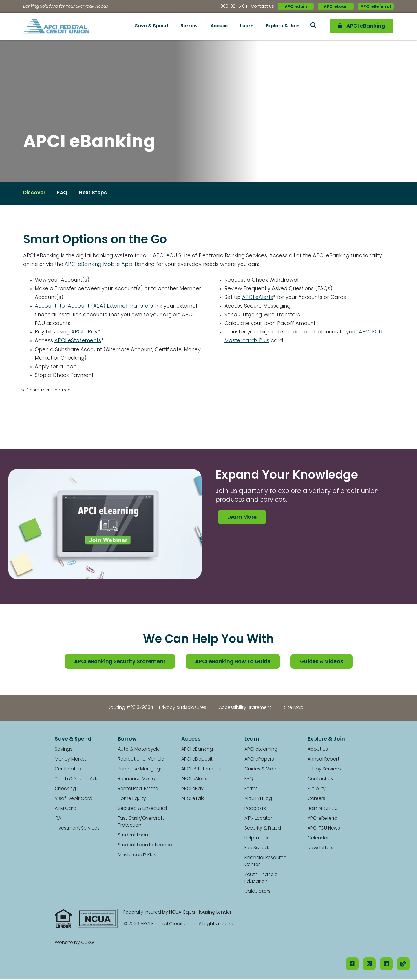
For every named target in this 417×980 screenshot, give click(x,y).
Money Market (71, 760)
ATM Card (66, 809)
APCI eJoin (296, 7)
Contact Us (262, 7)
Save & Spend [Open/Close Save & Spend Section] (151, 26)
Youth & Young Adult (78, 780)
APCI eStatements (78, 341)
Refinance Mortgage (141, 780)
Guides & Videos (323, 662)
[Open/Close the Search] (313, 26)
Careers (316, 799)
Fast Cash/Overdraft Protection (141, 823)
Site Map (294, 708)
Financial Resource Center (265, 862)
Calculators (257, 892)
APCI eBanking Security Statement (119, 662)
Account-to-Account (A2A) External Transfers (94, 306)
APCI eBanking (358, 26)
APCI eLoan (336, 7)
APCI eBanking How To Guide (233, 662)
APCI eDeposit (197, 760)
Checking (65, 790)
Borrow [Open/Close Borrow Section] (189, 26)
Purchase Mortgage (140, 770)
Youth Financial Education (261, 879)
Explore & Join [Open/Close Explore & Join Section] (283, 26)
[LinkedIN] (386, 964)
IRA (58, 819)
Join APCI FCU (323, 809)
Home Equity (132, 799)
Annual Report (323, 760)
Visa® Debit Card (73, 799)
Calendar (318, 839)
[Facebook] (352, 964)
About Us (318, 750)
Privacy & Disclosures (183, 708)
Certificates (68, 770)
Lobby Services (324, 770)
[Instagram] (369, 964)
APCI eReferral (376, 7)
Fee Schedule (259, 849)
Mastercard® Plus (137, 856)
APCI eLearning (261, 750)
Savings (64, 750)
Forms (251, 790)
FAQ (249, 780)
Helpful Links (258, 839)
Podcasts (255, 809)
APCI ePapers (259, 760)
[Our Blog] (403, 964)
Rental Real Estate (138, 790)
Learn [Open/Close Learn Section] (247, 26)
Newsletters (320, 849)
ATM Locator (258, 819)
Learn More (242, 518)
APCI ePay (85, 332)
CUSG (87, 943)
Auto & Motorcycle (139, 750)
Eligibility (317, 790)
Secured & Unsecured (142, 809)
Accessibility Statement (245, 708)
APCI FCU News (324, 829)
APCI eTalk (193, 799)
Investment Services (77, 829)
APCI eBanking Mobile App (99, 265)
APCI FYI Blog (258, 799)
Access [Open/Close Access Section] (219, 26)
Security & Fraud (263, 829)
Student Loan (133, 836)
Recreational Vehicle (141, 760)
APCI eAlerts (258, 298)
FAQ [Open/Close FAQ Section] (63, 193)
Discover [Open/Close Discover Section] (35, 193)
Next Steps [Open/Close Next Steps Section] (95, 193)
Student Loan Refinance (145, 846)
